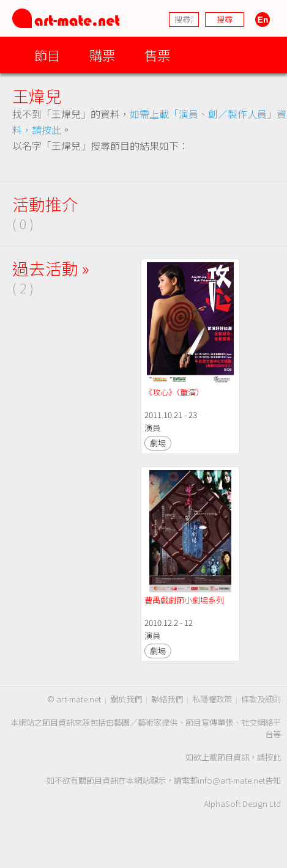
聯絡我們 (167, 699)
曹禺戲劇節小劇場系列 (184, 600)
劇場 (158, 443)
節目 (47, 55)
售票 (157, 55)
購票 (102, 55)
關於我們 (126, 699)
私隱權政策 (212, 699)
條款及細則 (261, 699)
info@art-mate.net (231, 780)
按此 (273, 757)
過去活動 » (51, 268)
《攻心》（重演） (174, 392)
